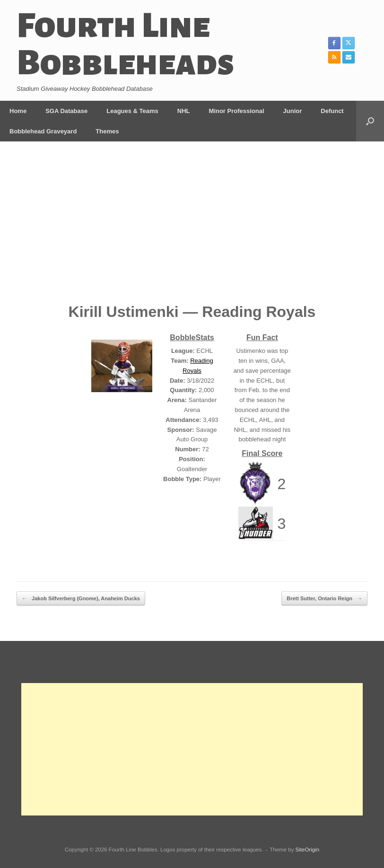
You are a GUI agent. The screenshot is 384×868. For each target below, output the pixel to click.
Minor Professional (237, 111)
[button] (370, 121)
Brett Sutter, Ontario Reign (324, 599)
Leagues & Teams (132, 111)
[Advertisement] (192, 229)
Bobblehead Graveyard (43, 131)
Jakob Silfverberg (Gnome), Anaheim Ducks (81, 599)
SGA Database (66, 111)
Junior (293, 111)
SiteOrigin (308, 850)
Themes (107, 131)
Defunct (332, 111)
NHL (184, 111)
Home (18, 111)
